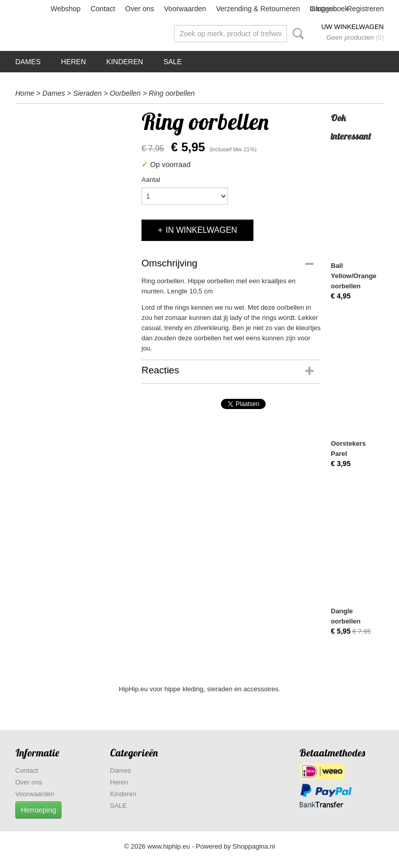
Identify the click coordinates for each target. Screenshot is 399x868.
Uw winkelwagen (352, 27)
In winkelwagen (201, 230)
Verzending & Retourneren (258, 9)
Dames (28, 62)
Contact (103, 9)
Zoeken (296, 34)
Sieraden (88, 93)
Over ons (140, 9)
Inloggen (323, 9)
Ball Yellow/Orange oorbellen (354, 276)
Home (25, 93)
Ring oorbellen (172, 93)
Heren (74, 62)
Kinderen (125, 62)
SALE (173, 62)
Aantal (151, 180)
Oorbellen (125, 93)
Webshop (65, 9)
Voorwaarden (185, 9)
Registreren (365, 9)
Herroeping (38, 810)
